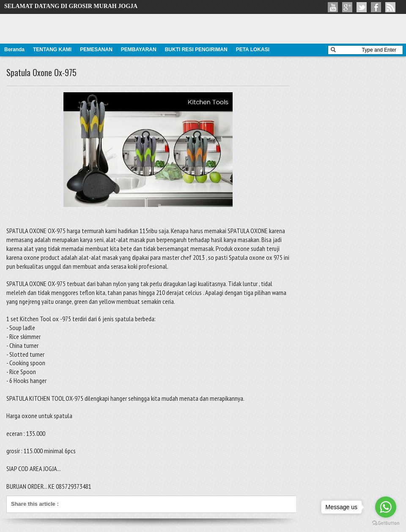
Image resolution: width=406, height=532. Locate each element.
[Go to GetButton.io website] (386, 523)
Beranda (14, 50)
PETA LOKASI (253, 50)
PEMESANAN (96, 50)
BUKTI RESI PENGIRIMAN (196, 50)
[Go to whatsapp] (386, 507)
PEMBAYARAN (139, 50)
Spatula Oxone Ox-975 (41, 72)
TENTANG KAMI (52, 50)
